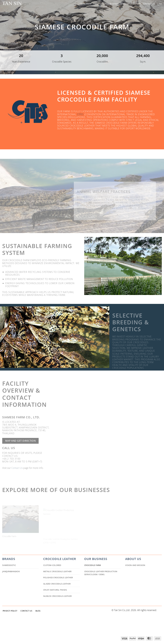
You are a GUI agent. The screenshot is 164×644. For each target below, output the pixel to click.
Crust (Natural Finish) (55, 590)
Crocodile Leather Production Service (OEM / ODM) (101, 573)
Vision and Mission (135, 565)
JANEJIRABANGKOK (11, 571)
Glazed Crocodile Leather (57, 584)
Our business (96, 559)
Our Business (112, 4)
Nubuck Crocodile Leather (57, 596)
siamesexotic (9, 565)
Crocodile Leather (131, 4)
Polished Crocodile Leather (58, 577)
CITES (80, 114)
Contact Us (149, 4)
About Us (98, 4)
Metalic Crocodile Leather (57, 571)
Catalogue (85, 4)
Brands (9, 559)
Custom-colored (52, 565)
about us (133, 559)
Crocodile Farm (93, 565)
